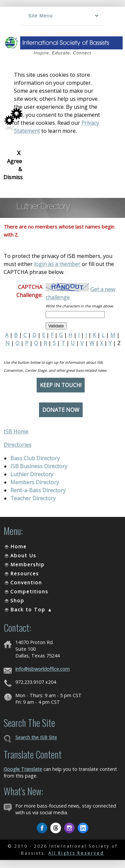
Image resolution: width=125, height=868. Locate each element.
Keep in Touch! (61, 385)
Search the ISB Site (36, 737)
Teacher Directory (33, 498)
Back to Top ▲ (31, 610)
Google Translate (23, 769)
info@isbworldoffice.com (42, 669)
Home (18, 546)
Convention (26, 583)
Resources (25, 573)
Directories (17, 445)
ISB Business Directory (39, 466)
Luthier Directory (32, 474)
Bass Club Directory (35, 458)
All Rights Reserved (76, 853)
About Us (23, 555)
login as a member (57, 264)
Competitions (29, 592)
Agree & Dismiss (13, 165)
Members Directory (35, 482)
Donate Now (61, 410)
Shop (17, 601)
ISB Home (16, 431)
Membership (27, 564)
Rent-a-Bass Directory (38, 490)
